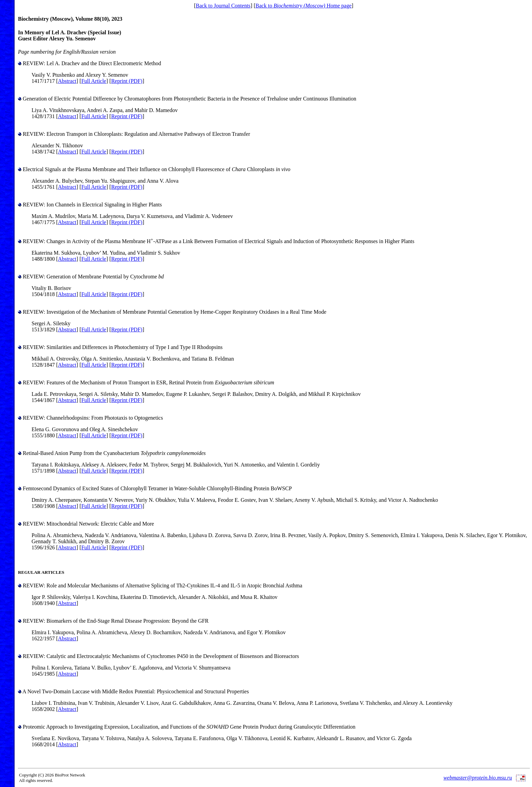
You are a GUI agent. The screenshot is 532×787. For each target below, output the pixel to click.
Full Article (94, 81)
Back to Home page (303, 6)
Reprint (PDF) (127, 81)
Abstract (67, 81)
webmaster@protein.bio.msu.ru (478, 778)
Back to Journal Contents (223, 6)
